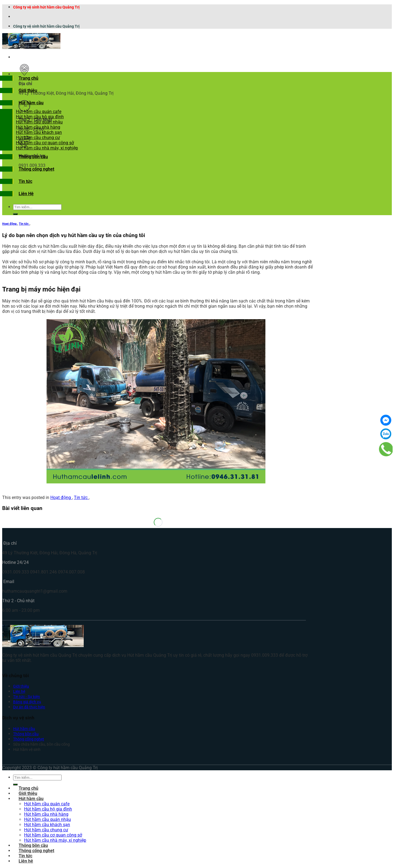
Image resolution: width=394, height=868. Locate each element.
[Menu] (19, 57)
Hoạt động (10, 224)
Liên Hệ (26, 194)
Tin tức (25, 181)
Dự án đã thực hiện (29, 707)
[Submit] (15, 214)
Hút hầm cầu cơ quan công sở (45, 143)
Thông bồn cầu (33, 157)
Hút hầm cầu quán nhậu (39, 122)
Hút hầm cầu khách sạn (39, 132)
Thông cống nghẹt (36, 169)
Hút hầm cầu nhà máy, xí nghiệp (47, 148)
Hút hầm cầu (31, 103)
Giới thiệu (28, 90)
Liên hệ (19, 692)
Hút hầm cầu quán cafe (39, 112)
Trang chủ (28, 78)
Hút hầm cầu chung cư (38, 138)
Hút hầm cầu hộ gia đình (40, 117)
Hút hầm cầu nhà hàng (38, 127)
